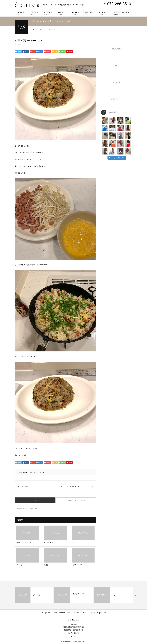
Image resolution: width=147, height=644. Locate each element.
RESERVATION (122, 13)
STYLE (35, 13)
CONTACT (77, 613)
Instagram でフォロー (117, 150)
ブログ (24, 44)
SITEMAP (104, 613)
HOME (21, 13)
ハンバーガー (117, 595)
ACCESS (49, 13)
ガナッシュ (37, 595)
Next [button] (135, 595)
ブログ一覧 (95, 613)
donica (25, 472)
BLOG (90, 13)
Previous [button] (12, 595)
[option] (34, 595)
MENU (63, 13)
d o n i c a (27, 5)
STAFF (77, 13)
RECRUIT (104, 13)
